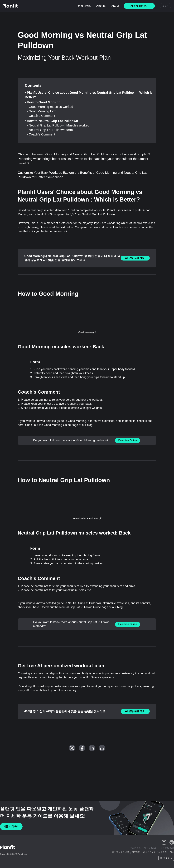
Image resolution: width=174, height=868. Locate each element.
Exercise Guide (128, 440)
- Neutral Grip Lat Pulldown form (50, 130)
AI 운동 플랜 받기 (135, 258)
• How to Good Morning (43, 102)
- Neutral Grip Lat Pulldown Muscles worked (58, 125)
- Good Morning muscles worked (50, 107)
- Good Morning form (42, 111)
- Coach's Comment (41, 116)
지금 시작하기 (11, 826)
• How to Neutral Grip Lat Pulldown (51, 121)
